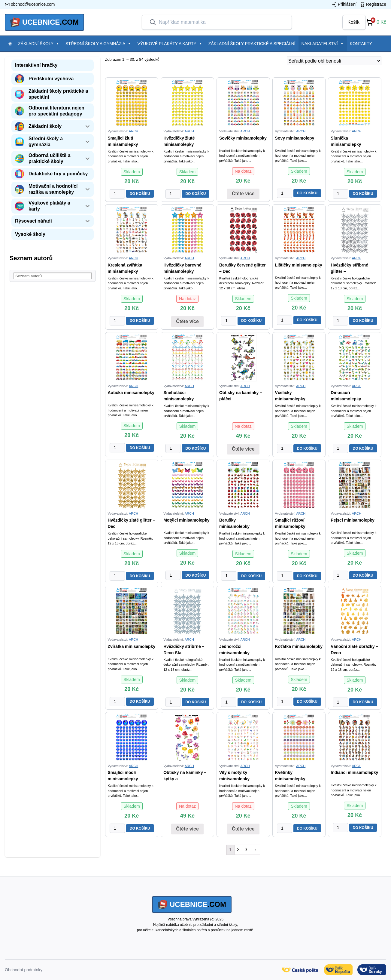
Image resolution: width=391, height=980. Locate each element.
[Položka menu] (10, 44)
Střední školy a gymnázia (98, 44)
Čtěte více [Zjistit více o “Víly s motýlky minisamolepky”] (243, 829)
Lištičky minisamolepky (299, 265)
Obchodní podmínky (24, 970)
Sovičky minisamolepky (243, 138)
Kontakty (361, 44)
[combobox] (222, 22)
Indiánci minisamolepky (354, 772)
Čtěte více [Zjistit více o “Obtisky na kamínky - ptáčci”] (243, 449)
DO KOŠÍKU (140, 194)
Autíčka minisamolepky (131, 393)
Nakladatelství (323, 44)
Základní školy (39, 44)
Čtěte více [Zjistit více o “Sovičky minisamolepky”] (243, 194)
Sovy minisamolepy (295, 138)
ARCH (133, 131)
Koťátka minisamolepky (299, 646)
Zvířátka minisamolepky (132, 646)
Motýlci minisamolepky (186, 520)
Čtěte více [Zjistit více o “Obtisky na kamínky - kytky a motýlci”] (187, 829)
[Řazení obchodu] (334, 61)
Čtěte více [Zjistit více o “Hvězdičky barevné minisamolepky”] (187, 321)
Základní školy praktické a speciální (252, 44)
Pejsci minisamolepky (353, 520)
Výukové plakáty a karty (170, 44)
